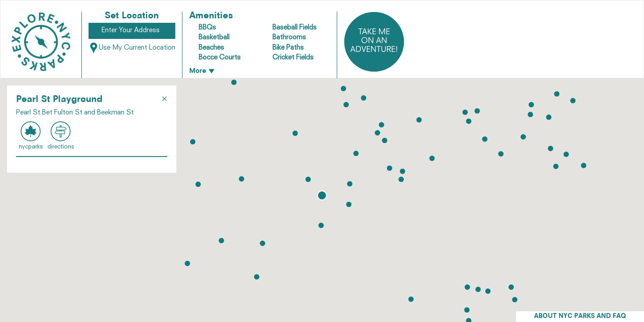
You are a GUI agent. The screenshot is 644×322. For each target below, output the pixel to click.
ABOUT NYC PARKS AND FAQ (580, 316)
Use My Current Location (132, 48)
